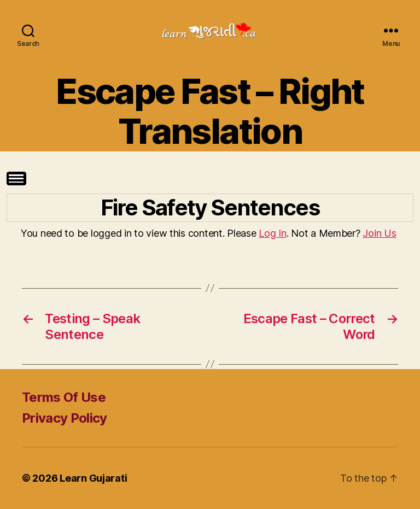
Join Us (379, 233)
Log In (272, 233)
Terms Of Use (64, 397)
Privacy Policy (65, 418)
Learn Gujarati (93, 478)
